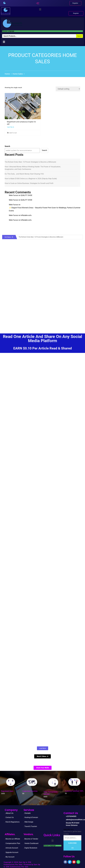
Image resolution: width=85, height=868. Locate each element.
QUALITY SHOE (26, 195)
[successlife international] (5, 3)
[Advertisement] (42, 311)
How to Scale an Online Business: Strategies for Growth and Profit (29, 183)
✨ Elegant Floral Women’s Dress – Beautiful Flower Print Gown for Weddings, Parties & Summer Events (45, 209)
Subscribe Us (72, 845)
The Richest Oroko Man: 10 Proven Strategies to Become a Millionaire (30, 162)
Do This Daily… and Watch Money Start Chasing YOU (24, 174)
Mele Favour (13, 195)
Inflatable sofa (26, 215)
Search (7, 146)
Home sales (18, 74)
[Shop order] (68, 89)
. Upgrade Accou (11, 852)
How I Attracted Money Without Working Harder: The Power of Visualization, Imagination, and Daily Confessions (33, 168)
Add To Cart (12, 133)
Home (7, 74)
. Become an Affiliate (12, 839)
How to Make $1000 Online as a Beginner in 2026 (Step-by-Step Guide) (31, 179)
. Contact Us (9, 817)
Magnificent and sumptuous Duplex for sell (21, 123)
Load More (43, 748)
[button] (40, 10)
